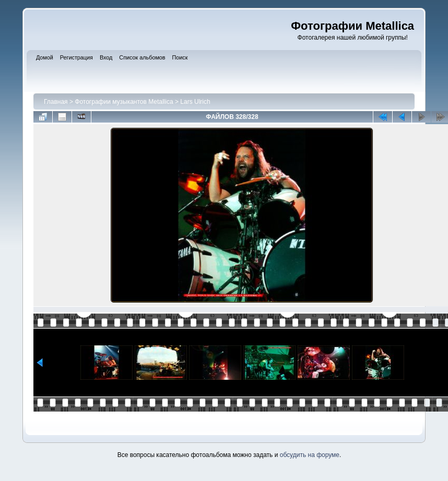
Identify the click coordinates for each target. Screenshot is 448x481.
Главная (56, 102)
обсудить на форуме (310, 455)
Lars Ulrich (195, 102)
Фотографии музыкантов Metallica (124, 102)
